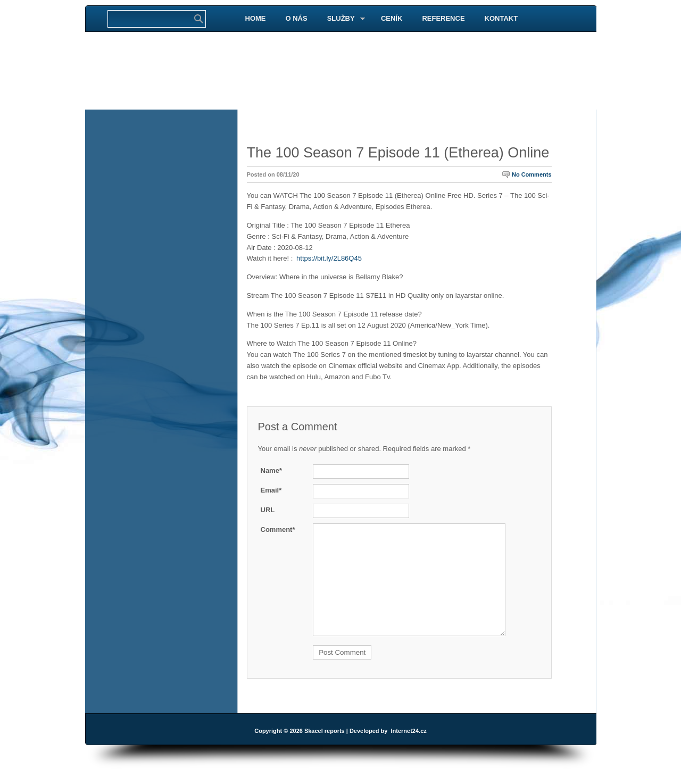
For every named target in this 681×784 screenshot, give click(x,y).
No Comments (532, 174)
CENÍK (392, 18)
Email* (271, 490)
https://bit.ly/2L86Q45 (329, 258)
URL (268, 510)
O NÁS (297, 18)
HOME (256, 18)
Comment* (278, 529)
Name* (271, 470)
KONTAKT (501, 18)
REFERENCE (443, 18)
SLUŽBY (342, 19)
